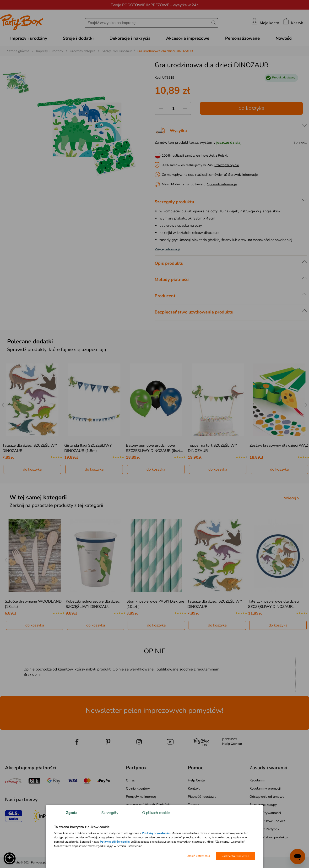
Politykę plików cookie (115, 842)
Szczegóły (110, 813)
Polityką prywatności (156, 833)
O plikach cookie (156, 813)
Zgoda (72, 813)
